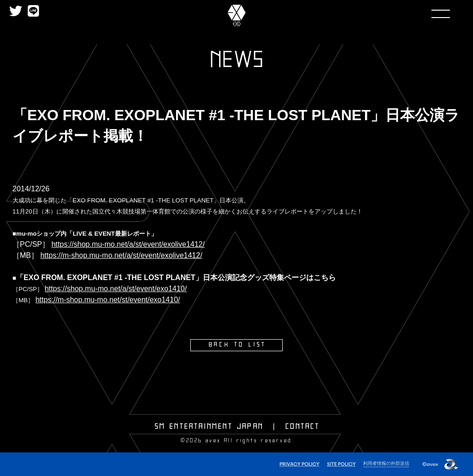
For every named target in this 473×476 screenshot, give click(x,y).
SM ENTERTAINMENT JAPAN (209, 426)
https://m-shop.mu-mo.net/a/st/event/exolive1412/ (121, 255)
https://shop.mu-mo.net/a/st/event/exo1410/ (116, 289)
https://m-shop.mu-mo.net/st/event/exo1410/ (108, 300)
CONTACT (303, 426)
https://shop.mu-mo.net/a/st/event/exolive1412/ (128, 244)
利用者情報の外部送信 (384, 463)
